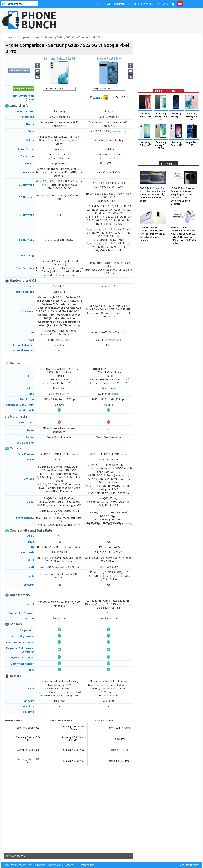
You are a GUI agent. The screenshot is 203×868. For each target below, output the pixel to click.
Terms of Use (87, 865)
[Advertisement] (138, 20)
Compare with (13, 720)
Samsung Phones (61, 720)
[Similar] (76, 325)
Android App (55, 865)
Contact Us (70, 865)
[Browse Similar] (63, 340)
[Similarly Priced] (120, 131)
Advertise (40, 865)
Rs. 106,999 (109, 97)
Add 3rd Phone (19, 71)
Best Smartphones (189, 865)
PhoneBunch (25, 865)
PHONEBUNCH (39, 20)
